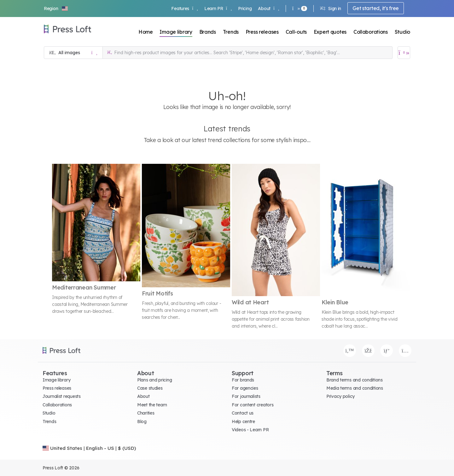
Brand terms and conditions (355, 380)
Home (146, 32)
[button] (56, 9)
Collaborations (371, 32)
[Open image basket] (404, 53)
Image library (176, 32)
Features (184, 9)
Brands (208, 32)
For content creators (253, 405)
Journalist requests (62, 396)
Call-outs (296, 32)
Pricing (245, 9)
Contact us (243, 413)
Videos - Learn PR (250, 430)
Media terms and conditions (355, 388)
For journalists (246, 396)
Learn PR (218, 9)
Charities (146, 413)
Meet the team (152, 405)
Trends (231, 32)
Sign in (331, 9)
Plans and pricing (154, 380)
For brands (243, 380)
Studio (402, 32)
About (268, 9)
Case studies (150, 388)
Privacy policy (340, 396)
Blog (142, 422)
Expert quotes (330, 32)
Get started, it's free (376, 8)
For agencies (245, 388)
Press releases (262, 32)
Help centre (243, 422)
